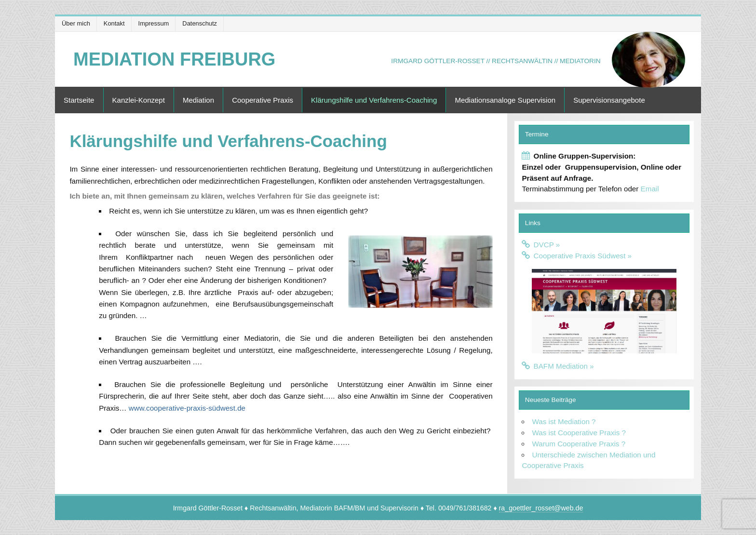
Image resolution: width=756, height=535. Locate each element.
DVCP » (547, 245)
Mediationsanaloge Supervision (505, 100)
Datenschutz (200, 23)
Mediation (198, 100)
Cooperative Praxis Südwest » (583, 256)
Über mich (76, 23)
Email (650, 189)
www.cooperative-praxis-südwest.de (187, 408)
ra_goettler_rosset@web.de (541, 508)
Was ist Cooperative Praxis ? (579, 433)
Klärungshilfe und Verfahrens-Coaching (374, 100)
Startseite (79, 100)
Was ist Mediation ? (564, 421)
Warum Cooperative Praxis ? (579, 444)
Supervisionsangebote (609, 100)
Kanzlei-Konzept (139, 100)
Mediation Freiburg (174, 59)
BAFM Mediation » (564, 366)
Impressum (154, 23)
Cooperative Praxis (263, 100)
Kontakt (114, 23)
